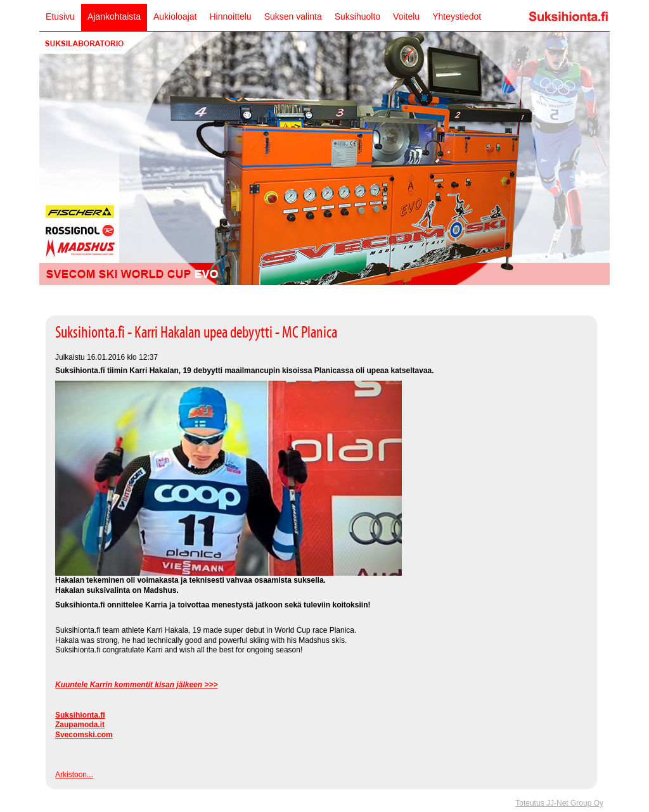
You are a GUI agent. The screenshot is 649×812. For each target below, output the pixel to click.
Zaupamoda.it (80, 725)
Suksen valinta (293, 16)
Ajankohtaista (114, 16)
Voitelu (406, 16)
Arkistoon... (74, 775)
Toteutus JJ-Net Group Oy (559, 803)
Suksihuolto (357, 16)
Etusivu (60, 16)
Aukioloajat (175, 16)
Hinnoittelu (230, 16)
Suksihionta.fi (80, 715)
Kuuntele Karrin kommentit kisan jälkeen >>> (136, 685)
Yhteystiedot (457, 16)
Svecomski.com (84, 735)
